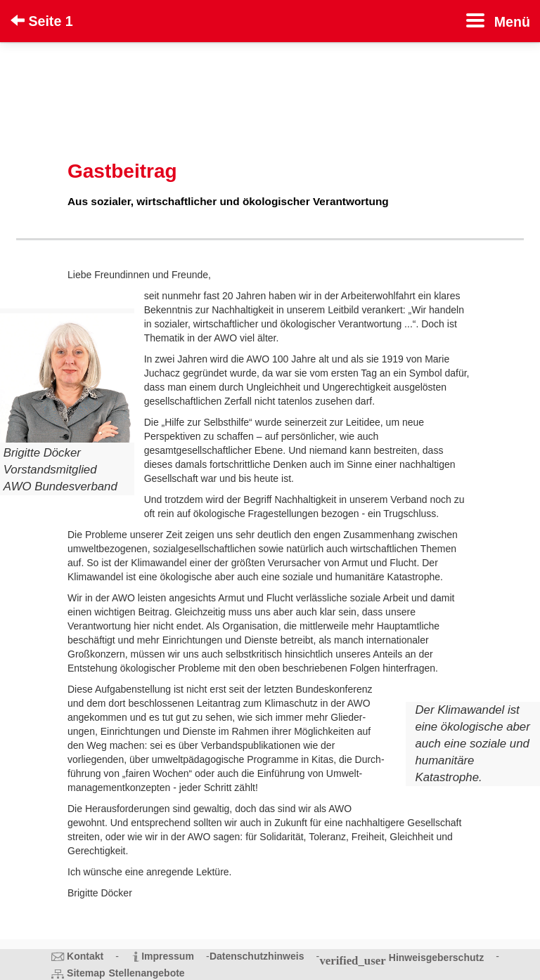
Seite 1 (42, 21)
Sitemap (86, 973)
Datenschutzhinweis (257, 956)
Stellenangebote (147, 973)
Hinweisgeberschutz (436, 958)
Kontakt (85, 956)
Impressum (168, 956)
